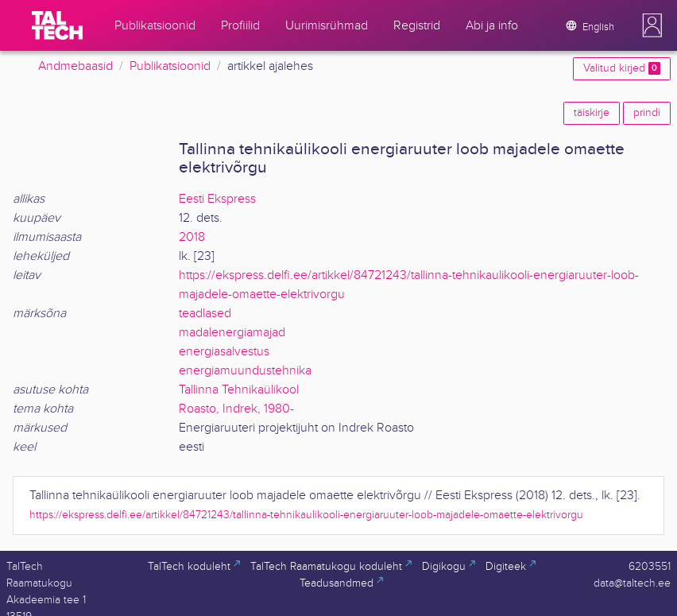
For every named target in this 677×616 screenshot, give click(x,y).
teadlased (205, 314)
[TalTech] (57, 25)
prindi (647, 113)
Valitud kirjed (622, 68)
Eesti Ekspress (217, 199)
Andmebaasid (75, 66)
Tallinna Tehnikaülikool (239, 390)
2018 (192, 237)
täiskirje (592, 113)
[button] (652, 25)
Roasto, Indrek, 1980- (236, 409)
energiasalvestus (224, 352)
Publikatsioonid (170, 66)
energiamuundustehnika (245, 371)
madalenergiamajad (232, 333)
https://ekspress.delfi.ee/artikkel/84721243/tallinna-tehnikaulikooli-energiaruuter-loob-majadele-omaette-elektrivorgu (306, 515)
